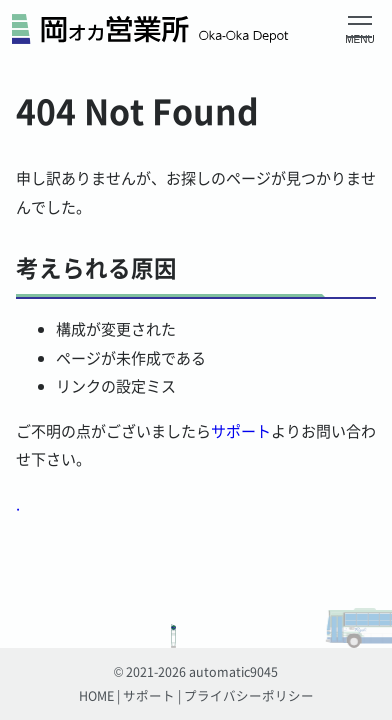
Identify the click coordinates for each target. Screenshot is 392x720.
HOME (96, 695)
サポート (241, 430)
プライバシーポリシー (249, 695)
